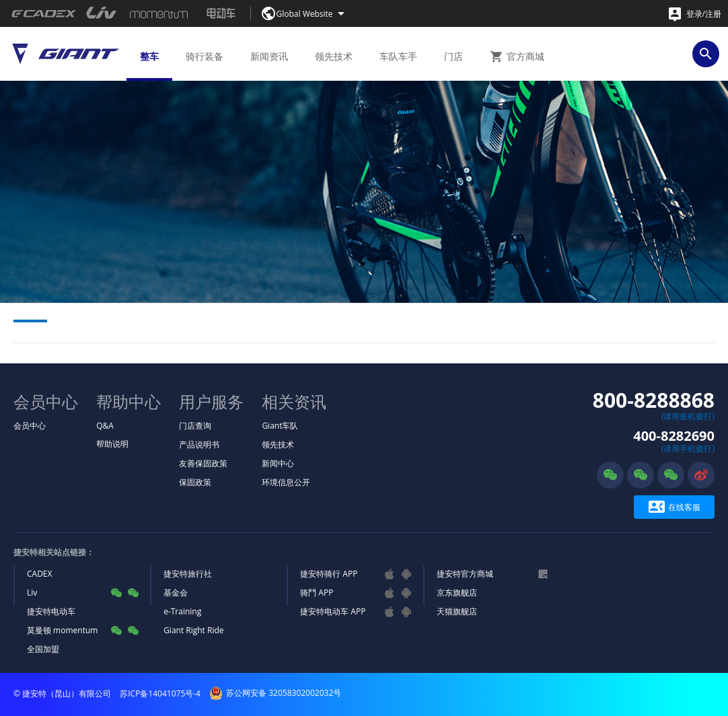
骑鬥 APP (317, 593)
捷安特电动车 (51, 611)
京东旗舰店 (457, 593)
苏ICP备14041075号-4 (160, 693)
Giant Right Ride (193, 630)
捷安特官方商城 (465, 574)
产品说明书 (199, 444)
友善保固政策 (203, 463)
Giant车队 (280, 426)
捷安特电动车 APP (333, 611)
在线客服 (675, 507)
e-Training (182, 611)
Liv (32, 593)
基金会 (176, 593)
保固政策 (195, 482)
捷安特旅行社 (188, 574)
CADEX (39, 574)
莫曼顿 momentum (62, 630)
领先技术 (278, 444)
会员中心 (30, 426)
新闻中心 (278, 463)
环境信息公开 (286, 482)
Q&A (105, 426)
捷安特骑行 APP (329, 574)
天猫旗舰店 (457, 611)
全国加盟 (43, 649)
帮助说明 (112, 444)
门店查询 (195, 426)
